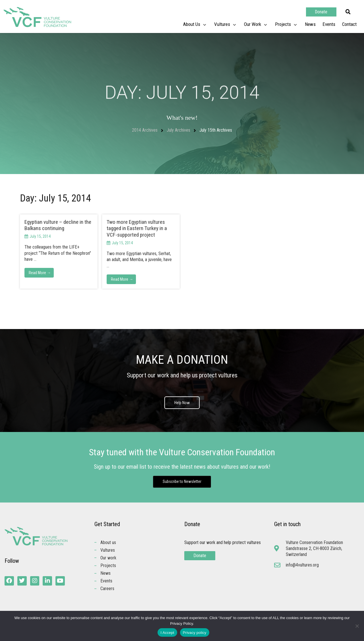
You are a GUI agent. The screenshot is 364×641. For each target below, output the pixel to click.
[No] (357, 626)
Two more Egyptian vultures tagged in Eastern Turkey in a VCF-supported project (137, 229)
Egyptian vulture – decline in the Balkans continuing (58, 225)
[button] (348, 12)
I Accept (167, 633)
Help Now (182, 403)
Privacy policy (195, 633)
